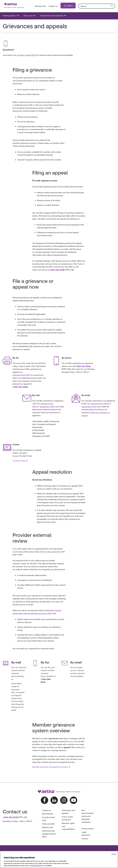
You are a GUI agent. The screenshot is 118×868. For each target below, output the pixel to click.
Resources (28, 16)
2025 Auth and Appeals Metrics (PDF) (49, 834)
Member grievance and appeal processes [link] (50, 767)
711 (72, 270)
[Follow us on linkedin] (54, 800)
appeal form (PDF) (47, 407)
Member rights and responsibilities (68, 826)
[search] (112, 6)
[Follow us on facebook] (44, 800)
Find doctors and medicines (52, 16)
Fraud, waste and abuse (67, 818)
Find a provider (48, 824)
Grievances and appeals (68, 812)
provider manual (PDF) (27, 55)
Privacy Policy (36, 866)
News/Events (48, 814)
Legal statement (86, 834)
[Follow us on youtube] (74, 800)
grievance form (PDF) (22, 375)
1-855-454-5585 (20, 387)
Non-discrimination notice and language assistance (88, 816)
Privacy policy (87, 828)
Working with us (10, 16)
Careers (85, 838)
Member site (40, 6)
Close (114, 854)
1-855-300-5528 (57, 270)
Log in (70, 5)
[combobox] (97, 6)
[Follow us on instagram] (64, 800)
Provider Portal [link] (19, 461)
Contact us (53, 6)
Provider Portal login (48, 819)
